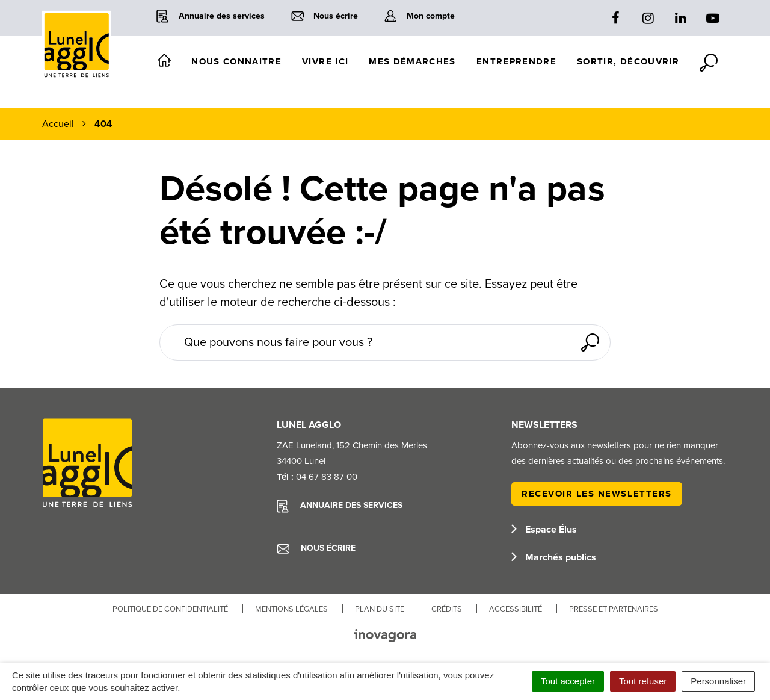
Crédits (447, 609)
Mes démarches (412, 61)
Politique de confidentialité (170, 609)
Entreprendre (516, 61)
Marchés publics (554, 557)
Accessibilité (516, 609)
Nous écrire (316, 548)
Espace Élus (544, 530)
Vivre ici (325, 61)
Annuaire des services (340, 506)
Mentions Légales (291, 609)
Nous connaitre (236, 61)
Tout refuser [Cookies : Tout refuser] (643, 681)
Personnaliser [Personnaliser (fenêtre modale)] (718, 681)
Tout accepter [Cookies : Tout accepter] (568, 681)
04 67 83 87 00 (327, 477)
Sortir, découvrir (628, 61)
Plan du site (380, 609)
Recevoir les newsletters (597, 494)
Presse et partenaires (614, 609)
